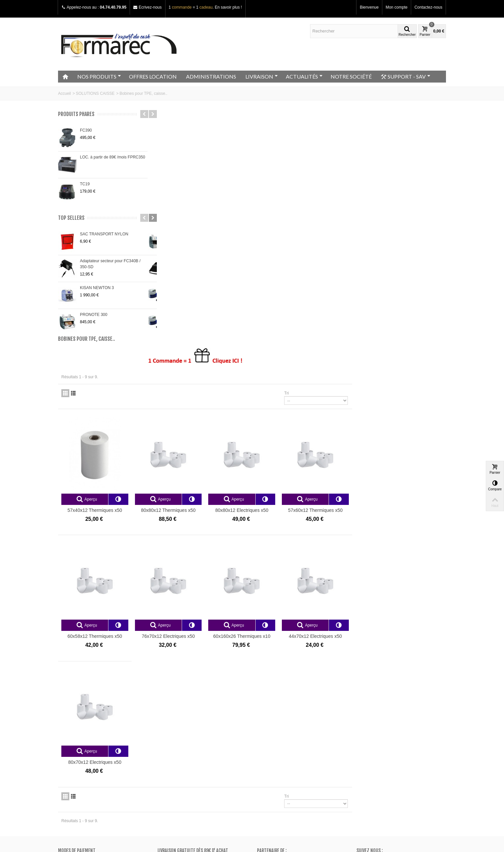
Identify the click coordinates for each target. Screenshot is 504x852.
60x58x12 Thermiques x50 (193, 406)
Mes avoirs (269, 742)
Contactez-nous (428, 7)
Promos (167, 735)
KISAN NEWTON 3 (97, 288)
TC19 (85, 184)
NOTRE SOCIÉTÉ (351, 76)
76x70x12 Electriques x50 (266, 406)
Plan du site (71, 748)
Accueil (64, 93)
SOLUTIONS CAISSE (95, 93)
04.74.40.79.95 (113, 7)
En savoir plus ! (228, 7)
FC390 (86, 130)
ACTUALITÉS (304, 76)
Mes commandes (274, 735)
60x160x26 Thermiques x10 (338, 406)
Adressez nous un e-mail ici (381, 783)
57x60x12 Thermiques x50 (410, 282)
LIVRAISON (262, 76)
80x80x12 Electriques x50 (338, 282)
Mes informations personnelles (286, 755)
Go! (135, 825)
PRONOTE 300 (94, 315)
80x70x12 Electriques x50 (194, 530)
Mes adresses (272, 748)
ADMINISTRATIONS (211, 76)
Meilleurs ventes (174, 748)
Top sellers (71, 218)
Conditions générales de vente (87, 755)
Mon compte (397, 7)
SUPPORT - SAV (406, 77)
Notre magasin (73, 735)
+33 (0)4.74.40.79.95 (384, 777)
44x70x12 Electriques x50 (410, 406)
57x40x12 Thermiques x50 (193, 282)
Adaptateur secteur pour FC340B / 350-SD (110, 264)
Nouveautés (170, 742)
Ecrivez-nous (150, 7)
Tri (380, 166)
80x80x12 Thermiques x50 (266, 282)
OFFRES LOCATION (153, 76)
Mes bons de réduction (279, 761)
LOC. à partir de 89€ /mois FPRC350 (113, 157)
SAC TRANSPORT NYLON (104, 234)
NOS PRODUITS (99, 76)
